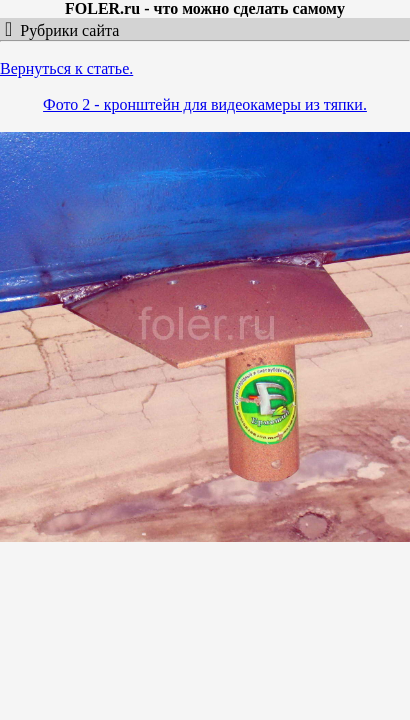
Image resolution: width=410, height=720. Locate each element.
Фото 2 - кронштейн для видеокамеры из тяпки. (205, 104)
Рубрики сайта (65, 30)
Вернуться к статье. (66, 68)
